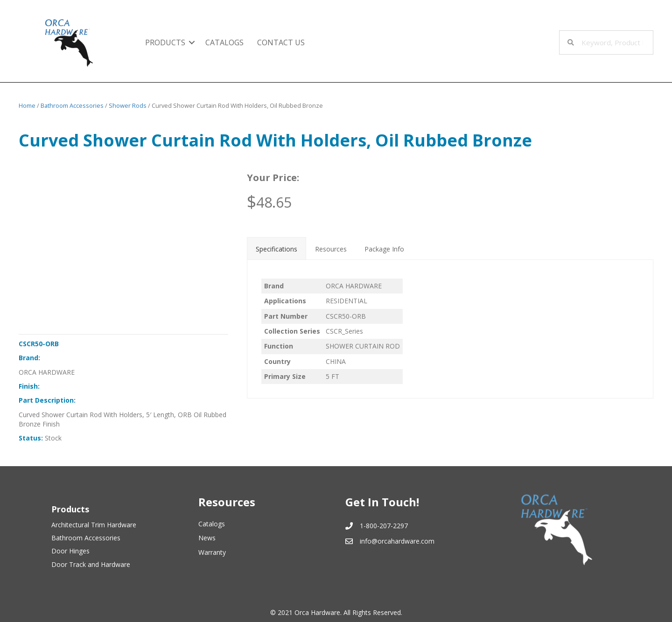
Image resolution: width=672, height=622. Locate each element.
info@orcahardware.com (397, 541)
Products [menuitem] (165, 42)
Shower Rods (128, 105)
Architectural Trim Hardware (94, 525)
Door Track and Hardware (91, 564)
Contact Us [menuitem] (281, 42)
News (207, 538)
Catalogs (212, 524)
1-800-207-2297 (384, 526)
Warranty (212, 552)
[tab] (276, 248)
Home (27, 105)
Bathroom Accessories (72, 105)
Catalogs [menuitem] (224, 42)
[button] (192, 42)
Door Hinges (70, 551)
